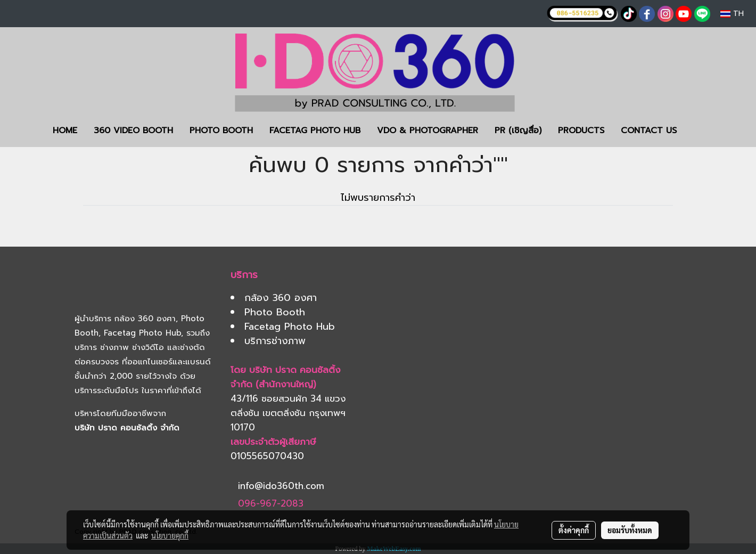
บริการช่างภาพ (275, 341)
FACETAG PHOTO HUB (315, 131)
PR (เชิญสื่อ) (518, 131)
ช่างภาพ (114, 347)
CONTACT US (649, 131)
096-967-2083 (271, 503)
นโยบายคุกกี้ (170, 535)
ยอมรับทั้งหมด (630, 530)
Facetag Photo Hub (142, 333)
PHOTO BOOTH (221, 131)
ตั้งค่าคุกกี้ (574, 530)
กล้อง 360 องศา (145, 319)
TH (732, 14)
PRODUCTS (581, 131)
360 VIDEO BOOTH (133, 131)
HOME (65, 131)
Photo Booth (275, 312)
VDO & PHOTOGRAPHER (428, 131)
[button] (701, 131)
